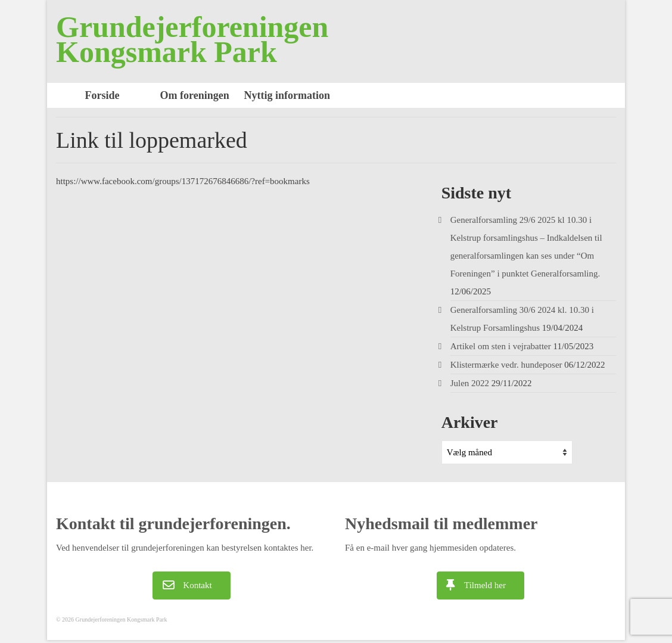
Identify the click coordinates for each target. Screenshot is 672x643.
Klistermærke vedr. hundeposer (506, 365)
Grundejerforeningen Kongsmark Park (192, 39)
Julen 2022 (470, 383)
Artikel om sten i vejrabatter (501, 346)
